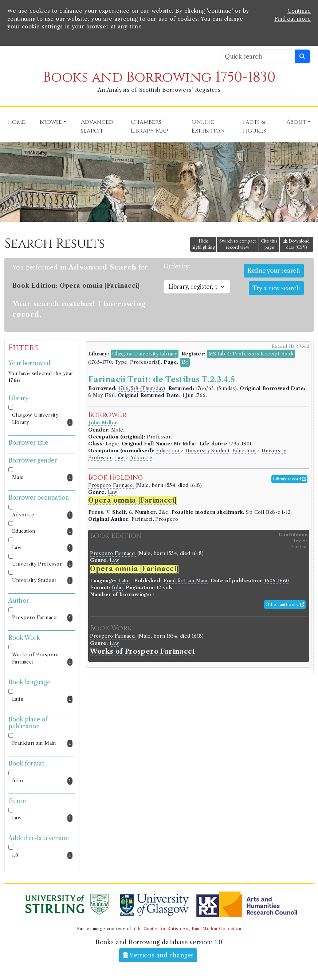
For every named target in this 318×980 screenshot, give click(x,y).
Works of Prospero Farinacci (42, 659)
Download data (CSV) (297, 244)
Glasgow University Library (42, 419)
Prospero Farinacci (42, 618)
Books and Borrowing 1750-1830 (159, 77)
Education (42, 532)
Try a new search (276, 288)
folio (42, 781)
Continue (299, 11)
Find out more (293, 19)
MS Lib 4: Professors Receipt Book (251, 354)
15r (185, 362)
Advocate (42, 515)
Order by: (177, 266)
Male (42, 478)
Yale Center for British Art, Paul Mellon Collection (187, 929)
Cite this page (269, 244)
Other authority (285, 605)
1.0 (42, 856)
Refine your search (274, 271)
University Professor (42, 564)
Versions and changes (158, 955)
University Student (42, 581)
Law (42, 548)
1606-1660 (277, 581)
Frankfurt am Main (42, 743)
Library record (289, 479)
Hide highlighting (203, 244)
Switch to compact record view (238, 244)
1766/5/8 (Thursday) (142, 388)
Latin (42, 699)
